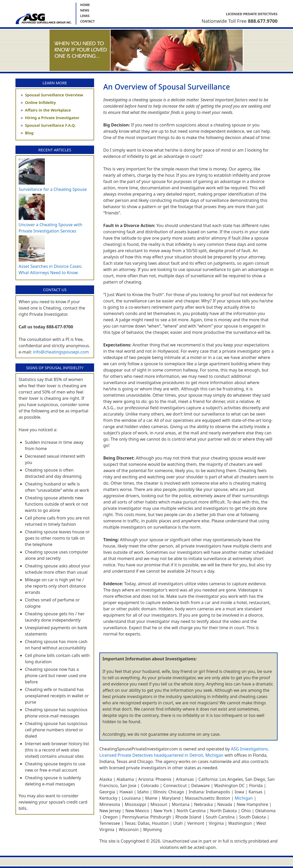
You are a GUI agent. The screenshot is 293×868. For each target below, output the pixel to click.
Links (85, 16)
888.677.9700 (263, 21)
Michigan (244, 798)
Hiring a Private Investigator (52, 118)
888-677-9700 (60, 327)
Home (85, 5)
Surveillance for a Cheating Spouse (53, 189)
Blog (29, 133)
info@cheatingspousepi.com (61, 352)
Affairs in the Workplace (48, 110)
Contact (88, 21)
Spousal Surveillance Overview (54, 95)
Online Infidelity (40, 102)
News (85, 10)
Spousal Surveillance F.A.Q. (50, 125)
